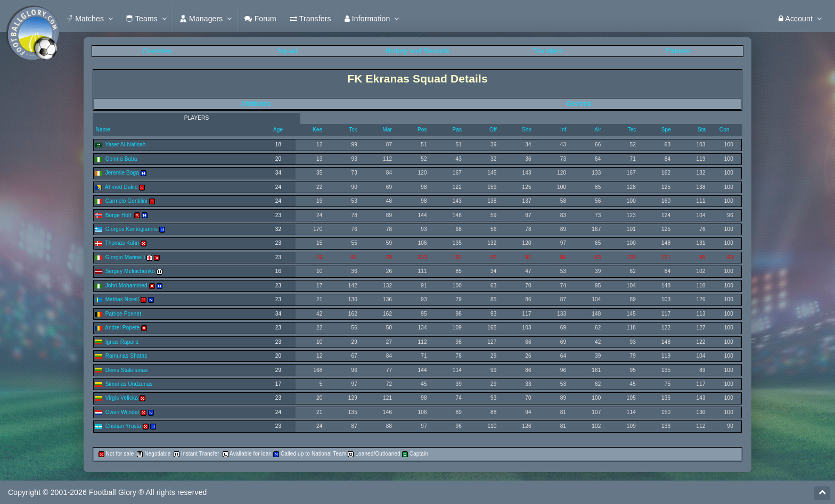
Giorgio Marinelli (125, 257)
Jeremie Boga (122, 173)
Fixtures (678, 51)
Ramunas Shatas (126, 356)
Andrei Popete (122, 328)
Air (598, 130)
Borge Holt (119, 215)
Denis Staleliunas (127, 370)
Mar (387, 130)
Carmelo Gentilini (126, 201)
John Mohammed (126, 286)
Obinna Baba (121, 159)
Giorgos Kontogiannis (132, 229)
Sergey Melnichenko (130, 271)
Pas (457, 130)
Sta (702, 130)
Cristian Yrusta (124, 426)
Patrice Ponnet (124, 314)
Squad (287, 51)
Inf (563, 130)
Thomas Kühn (122, 243)
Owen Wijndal (122, 412)
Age (278, 130)
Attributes (256, 104)
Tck (353, 130)
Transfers (548, 51)
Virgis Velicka (122, 398)
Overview (157, 51)
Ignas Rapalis (122, 342)
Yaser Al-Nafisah (125, 144)
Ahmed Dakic (121, 187)
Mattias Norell (122, 299)
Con (725, 130)
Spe (666, 130)
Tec (632, 130)
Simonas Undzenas (129, 384)
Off (493, 130)
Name (102, 130)
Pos (422, 130)
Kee (317, 130)
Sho (527, 130)
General (579, 104)
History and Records (418, 51)
